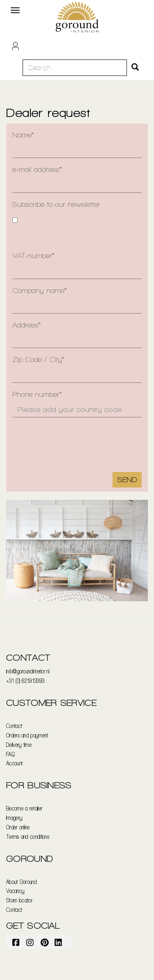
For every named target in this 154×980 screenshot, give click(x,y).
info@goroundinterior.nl (28, 671)
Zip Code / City (37, 359)
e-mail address (36, 169)
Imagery (14, 818)
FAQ (10, 754)
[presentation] (65, 437)
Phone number (36, 394)
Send (127, 480)
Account (14, 763)
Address (25, 325)
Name (22, 135)
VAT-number (32, 255)
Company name (38, 290)
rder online (20, 827)
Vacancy (15, 891)
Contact (14, 726)
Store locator (19, 900)
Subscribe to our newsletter (56, 204)
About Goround (21, 882)
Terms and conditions (28, 837)
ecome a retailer (26, 808)
